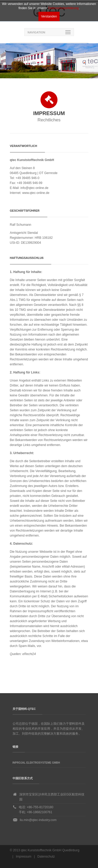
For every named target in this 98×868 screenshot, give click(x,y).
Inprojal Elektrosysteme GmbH (36, 763)
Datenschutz (46, 857)
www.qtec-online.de (36, 193)
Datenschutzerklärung (63, 8)
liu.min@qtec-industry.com (38, 820)
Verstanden (49, 16)
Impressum (24, 857)
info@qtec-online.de (34, 188)
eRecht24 (29, 654)
